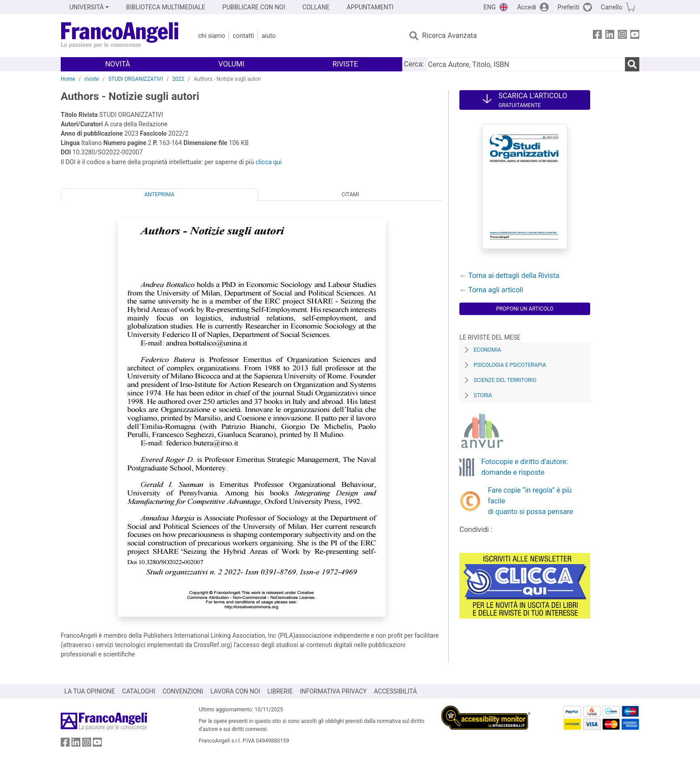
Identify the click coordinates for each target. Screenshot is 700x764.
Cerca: (414, 64)
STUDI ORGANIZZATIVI (135, 79)
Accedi (527, 7)
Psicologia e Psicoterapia (510, 365)
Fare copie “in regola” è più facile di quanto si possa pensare (531, 501)
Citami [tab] (350, 195)
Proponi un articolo (525, 309)
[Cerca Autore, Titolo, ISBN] (525, 64)
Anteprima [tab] (160, 195)
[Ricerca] (632, 64)
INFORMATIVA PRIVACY (333, 691)
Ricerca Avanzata (450, 35)
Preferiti (569, 7)
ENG (490, 7)
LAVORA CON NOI (235, 691)
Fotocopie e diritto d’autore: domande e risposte (525, 467)
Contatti (243, 36)
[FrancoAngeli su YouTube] (635, 36)
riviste (92, 79)
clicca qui (269, 162)
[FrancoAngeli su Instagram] (622, 36)
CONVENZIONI (183, 691)
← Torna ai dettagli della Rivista (509, 276)
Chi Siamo (212, 36)
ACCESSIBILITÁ (396, 691)
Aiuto (269, 36)
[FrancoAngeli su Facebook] (597, 36)
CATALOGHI (139, 691)
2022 (178, 79)
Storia (483, 395)
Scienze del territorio (505, 380)
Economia (487, 350)
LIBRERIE (280, 691)
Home (68, 79)
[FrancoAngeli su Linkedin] (610, 36)
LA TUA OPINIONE (90, 691)
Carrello (612, 7)
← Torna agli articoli (491, 290)
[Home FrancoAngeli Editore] (120, 36)
